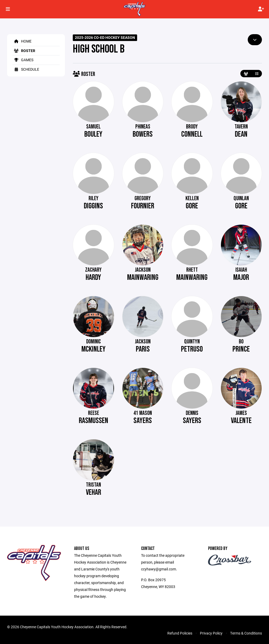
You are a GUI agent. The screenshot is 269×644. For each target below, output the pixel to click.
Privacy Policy (211, 633)
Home (22, 41)
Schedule (26, 69)
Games (23, 60)
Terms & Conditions (246, 633)
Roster (24, 51)
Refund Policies (180, 633)
